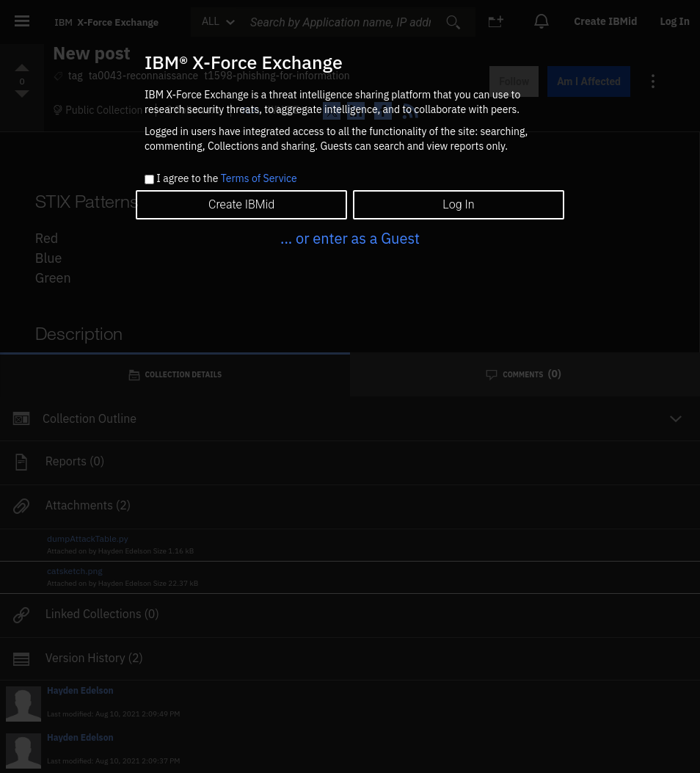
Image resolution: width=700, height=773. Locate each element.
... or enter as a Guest (350, 238)
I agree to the (226, 179)
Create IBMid (241, 204)
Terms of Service (259, 178)
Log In (458, 204)
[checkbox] (149, 179)
